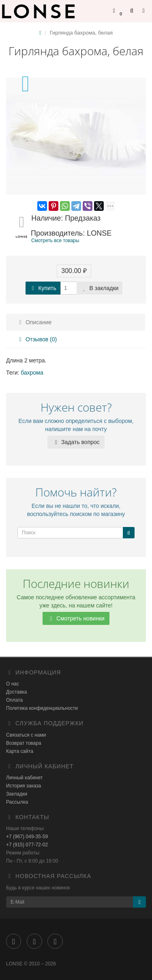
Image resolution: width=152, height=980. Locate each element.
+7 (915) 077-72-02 (27, 845)
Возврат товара (24, 743)
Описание (34, 322)
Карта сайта (20, 751)
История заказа (24, 786)
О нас (13, 684)
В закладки (100, 288)
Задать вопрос (76, 442)
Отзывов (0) (37, 339)
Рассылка (17, 802)
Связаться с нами (26, 735)
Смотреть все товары (55, 241)
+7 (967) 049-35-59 (27, 837)
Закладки (17, 794)
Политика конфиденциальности (42, 708)
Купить (43, 288)
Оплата (14, 700)
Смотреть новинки (76, 618)
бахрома (32, 373)
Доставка (17, 692)
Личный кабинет (24, 778)
